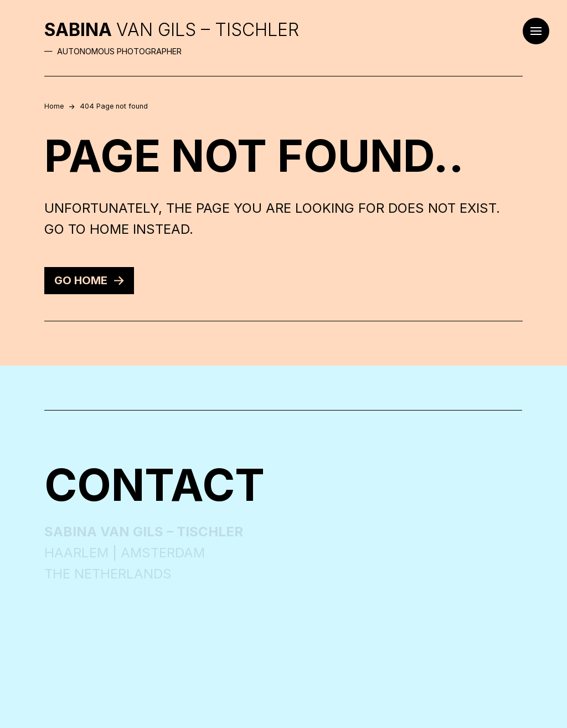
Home (54, 106)
